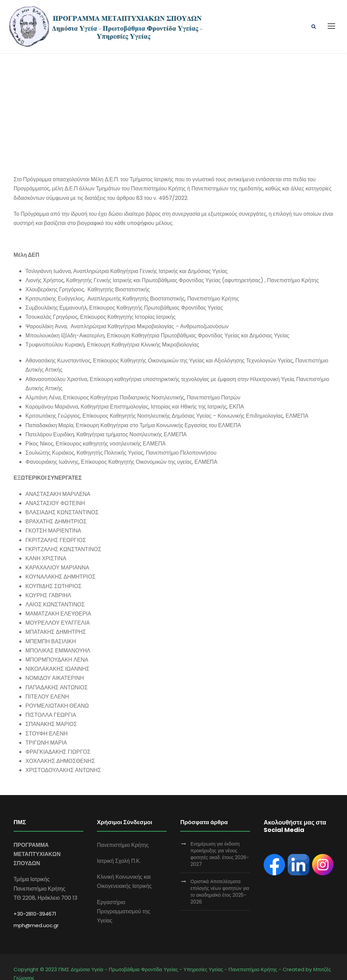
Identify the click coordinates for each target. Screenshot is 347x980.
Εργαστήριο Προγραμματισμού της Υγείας (124, 898)
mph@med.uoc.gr (36, 912)
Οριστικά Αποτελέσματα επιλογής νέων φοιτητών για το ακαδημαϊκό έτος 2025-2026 (220, 878)
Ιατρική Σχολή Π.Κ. (119, 847)
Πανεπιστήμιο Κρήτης (123, 831)
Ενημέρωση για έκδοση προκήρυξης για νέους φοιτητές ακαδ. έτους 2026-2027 (220, 840)
